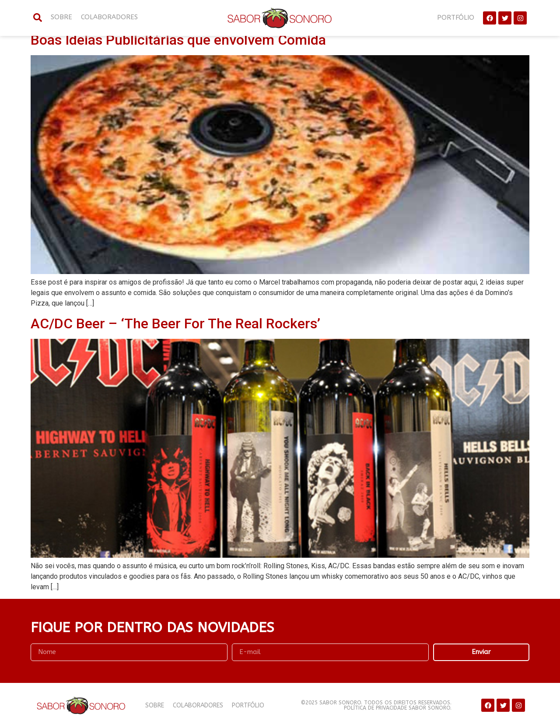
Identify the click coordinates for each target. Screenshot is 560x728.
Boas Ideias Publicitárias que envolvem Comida (178, 40)
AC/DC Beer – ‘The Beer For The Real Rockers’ (175, 324)
